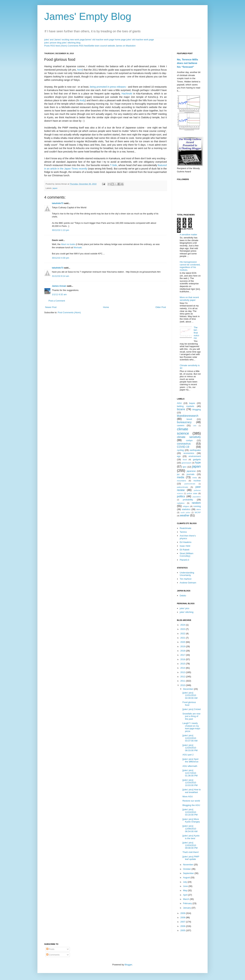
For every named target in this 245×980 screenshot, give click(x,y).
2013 (183, 672)
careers (181, 425)
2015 (183, 664)
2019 (183, 646)
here (80, 70)
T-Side (114, 165)
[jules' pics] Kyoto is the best (191, 837)
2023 (183, 629)
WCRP (198, 512)
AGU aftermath (190, 766)
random (196, 503)
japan (55, 188)
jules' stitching (187, 612)
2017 (183, 655)
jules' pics (184, 608)
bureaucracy (184, 422)
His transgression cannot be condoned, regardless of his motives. (190, 266)
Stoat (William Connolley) (186, 555)
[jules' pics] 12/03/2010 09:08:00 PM (190, 845)
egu (179, 456)
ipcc (185, 467)
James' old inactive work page (99, 40)
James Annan (59, 286)
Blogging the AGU (191, 805)
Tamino (183, 532)
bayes (192, 403)
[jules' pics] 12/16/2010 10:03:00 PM (190, 783)
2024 (183, 625)
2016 (183, 659)
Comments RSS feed (78, 46)
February (188, 903)
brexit (189, 419)
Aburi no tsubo (68, 244)
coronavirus (184, 444)
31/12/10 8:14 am (60, 276)
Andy (82, 100)
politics (181, 496)
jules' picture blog (53, 43)
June (186, 886)
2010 (183, 685)
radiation (181, 503)
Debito (183, 596)
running (197, 506)
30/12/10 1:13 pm (60, 230)
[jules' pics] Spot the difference (190, 760)
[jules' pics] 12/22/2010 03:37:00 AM (190, 738)
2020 (183, 642)
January (187, 908)
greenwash (186, 463)
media (181, 477)
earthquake (195, 450)
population (197, 497)
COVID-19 (183, 447)
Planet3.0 (184, 560)
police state (192, 493)
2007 (183, 922)
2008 (183, 917)
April (186, 895)
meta (195, 477)
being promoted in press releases (108, 87)
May (185, 890)
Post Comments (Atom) (69, 312)
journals (191, 474)
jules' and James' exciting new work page (64, 40)
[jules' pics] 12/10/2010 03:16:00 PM (190, 812)
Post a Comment (57, 301)
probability (188, 500)
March (186, 899)
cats (195, 426)
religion (186, 506)
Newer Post (51, 307)
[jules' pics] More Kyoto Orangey (191, 820)
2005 (183, 930)
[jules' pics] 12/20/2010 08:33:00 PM (190, 748)
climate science (183, 431)
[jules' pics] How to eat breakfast (191, 791)
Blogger (128, 965)
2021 (183, 638)
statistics (186, 509)
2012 (183, 677)
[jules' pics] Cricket (191, 709)
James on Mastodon (126, 46)
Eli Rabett (184, 550)
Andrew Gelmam (188, 583)
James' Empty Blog (88, 16)
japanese (191, 471)
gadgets (197, 459)
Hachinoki (127, 94)
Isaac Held (185, 546)
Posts (50, 949)
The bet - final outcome (196, 333)
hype (198, 463)
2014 (183, 668)
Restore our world (191, 801)
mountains (182, 481)
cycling (180, 450)
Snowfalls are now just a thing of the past (191, 716)
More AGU (188, 797)
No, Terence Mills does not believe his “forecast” (187, 63)
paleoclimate (183, 487)
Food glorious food (189, 704)
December (189, 689)
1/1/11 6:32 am (59, 294)
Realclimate (185, 528)
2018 (183, 651)
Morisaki (78, 247)
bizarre (181, 409)
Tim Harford (185, 579)
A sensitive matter (188, 235)
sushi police (185, 513)
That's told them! (191, 852)
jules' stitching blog (71, 43)
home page (120, 40)
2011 (183, 681)
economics (189, 453)
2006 (183, 926)
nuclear (197, 481)
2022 (183, 634)
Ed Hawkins (186, 542)
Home (106, 307)
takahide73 (58, 203)
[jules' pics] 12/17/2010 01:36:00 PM (190, 773)
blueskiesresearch (188, 416)
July (185, 882)
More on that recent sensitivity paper (189, 299)
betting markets (186, 406)
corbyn (189, 440)
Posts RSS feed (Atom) (56, 46)
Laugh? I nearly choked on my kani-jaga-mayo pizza (191, 727)
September (189, 873)
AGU (179, 403)
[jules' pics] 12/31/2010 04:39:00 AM (190, 695)
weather (185, 515)
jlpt (178, 474)
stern (199, 509)
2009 (183, 913)
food (185, 459)
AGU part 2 (188, 755)
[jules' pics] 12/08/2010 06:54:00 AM (190, 829)
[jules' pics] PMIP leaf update (191, 858)
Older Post (161, 307)
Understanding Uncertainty (187, 574)
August (187, 877)
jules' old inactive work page (140, 40)
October (187, 869)
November (189, 865)
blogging (197, 409)
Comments (53, 955)
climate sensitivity (189, 437)
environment (195, 456)
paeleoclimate (190, 484)
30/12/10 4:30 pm (60, 258)
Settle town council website (102, 46)
